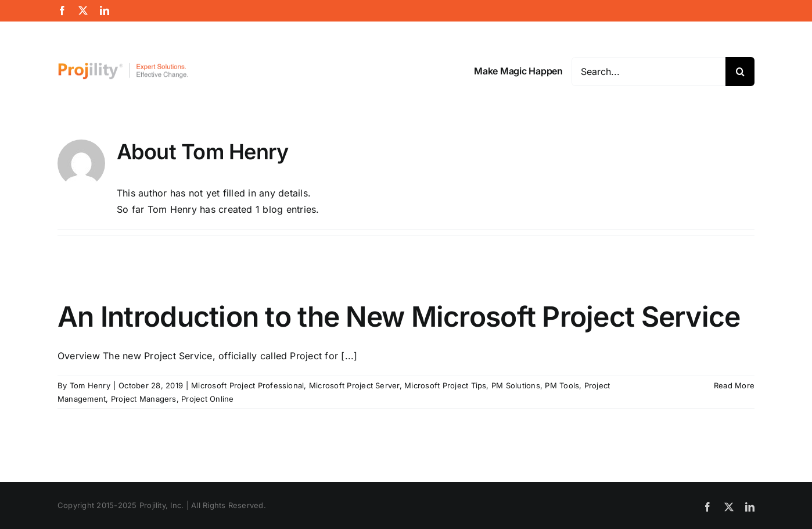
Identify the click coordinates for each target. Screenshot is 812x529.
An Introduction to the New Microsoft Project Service (399, 317)
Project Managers (144, 399)
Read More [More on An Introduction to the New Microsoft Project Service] (734, 385)
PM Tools (562, 385)
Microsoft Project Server (354, 385)
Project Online (207, 399)
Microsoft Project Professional (247, 385)
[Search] (740, 72)
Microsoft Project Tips (445, 385)
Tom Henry (90, 385)
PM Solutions (516, 385)
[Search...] (648, 72)
